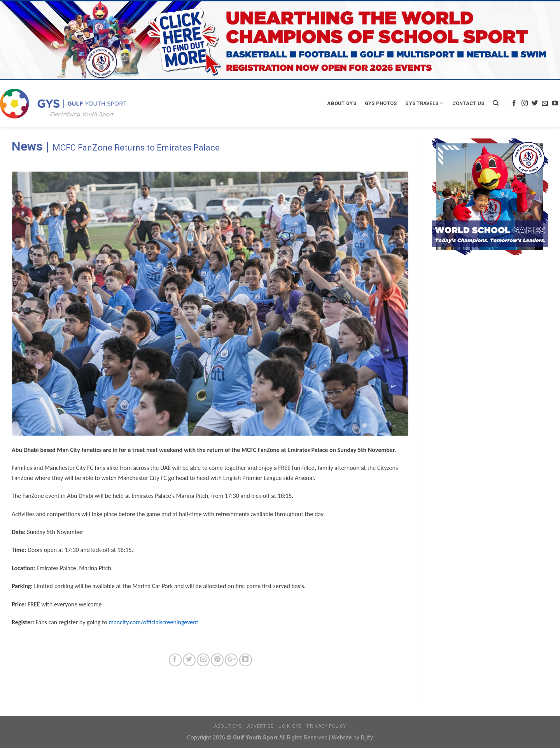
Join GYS (290, 726)
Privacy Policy (326, 726)
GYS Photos (381, 103)
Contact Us (468, 103)
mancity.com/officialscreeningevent (153, 622)
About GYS (341, 103)
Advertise (260, 726)
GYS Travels (424, 103)
